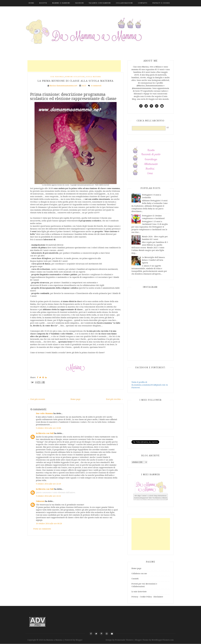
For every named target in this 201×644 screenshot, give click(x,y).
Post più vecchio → (115, 399)
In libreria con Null (45, 433)
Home (31, 3)
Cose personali (57, 77)
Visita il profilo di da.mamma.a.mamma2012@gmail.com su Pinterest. (150, 385)
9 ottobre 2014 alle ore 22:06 (48, 428)
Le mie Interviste (139, 592)
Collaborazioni (124, 3)
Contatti (143, 3)
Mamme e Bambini (61, 3)
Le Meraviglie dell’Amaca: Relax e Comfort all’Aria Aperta (154, 260)
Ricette (43, 3)
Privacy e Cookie (161, 3)
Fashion (79, 3)
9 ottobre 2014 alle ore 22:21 (48, 496)
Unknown (40, 501)
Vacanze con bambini (100, 3)
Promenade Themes (124, 640)
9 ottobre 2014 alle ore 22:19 (48, 484)
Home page (75, 399)
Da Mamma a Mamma (53, 640)
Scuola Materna (93, 77)
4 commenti (96, 86)
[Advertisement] (74, 66)
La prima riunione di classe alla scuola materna (76, 81)
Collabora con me (139, 574)
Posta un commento (42, 529)
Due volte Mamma (44, 413)
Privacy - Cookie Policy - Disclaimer (147, 597)
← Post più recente (37, 399)
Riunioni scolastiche (75, 77)
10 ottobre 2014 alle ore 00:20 (49, 524)
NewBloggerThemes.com (163, 640)
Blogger (79, 640)
